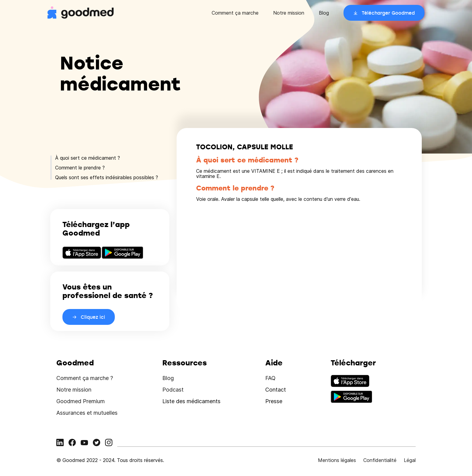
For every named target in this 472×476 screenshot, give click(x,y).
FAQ (270, 378)
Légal (410, 460)
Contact (276, 390)
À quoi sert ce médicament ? (88, 158)
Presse (274, 401)
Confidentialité (380, 460)
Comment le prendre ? (80, 168)
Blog (324, 13)
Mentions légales (337, 460)
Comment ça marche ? (85, 378)
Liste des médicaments (191, 401)
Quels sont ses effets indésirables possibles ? (107, 177)
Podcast (173, 390)
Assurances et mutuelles (87, 413)
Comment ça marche (235, 13)
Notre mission (289, 13)
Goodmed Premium (81, 401)
